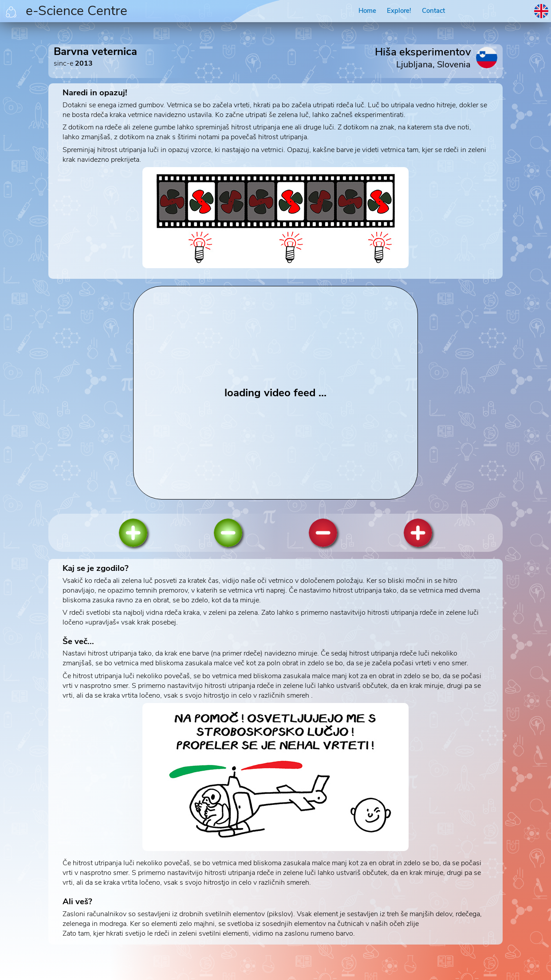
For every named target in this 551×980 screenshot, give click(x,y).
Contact (433, 11)
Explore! (399, 11)
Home (367, 11)
